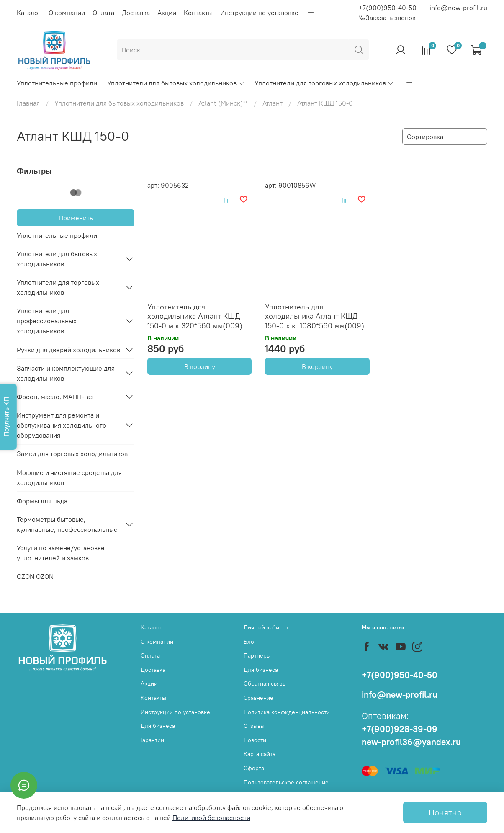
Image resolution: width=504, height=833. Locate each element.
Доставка (136, 13)
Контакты (198, 13)
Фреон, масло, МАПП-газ (55, 397)
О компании (67, 13)
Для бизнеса (158, 726)
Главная (28, 103)
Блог (250, 642)
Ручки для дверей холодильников (68, 350)
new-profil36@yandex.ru (411, 742)
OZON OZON (35, 576)
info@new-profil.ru (458, 8)
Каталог (29, 13)
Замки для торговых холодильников (72, 454)
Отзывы (254, 726)
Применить (76, 218)
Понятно (445, 812)
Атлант (273, 103)
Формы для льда (42, 501)
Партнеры (257, 655)
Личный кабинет (266, 627)
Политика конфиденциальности (287, 712)
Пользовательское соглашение (286, 782)
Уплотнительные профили (57, 83)
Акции (167, 13)
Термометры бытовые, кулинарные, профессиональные (67, 524)
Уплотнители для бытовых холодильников (176, 83)
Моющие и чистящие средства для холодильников (69, 477)
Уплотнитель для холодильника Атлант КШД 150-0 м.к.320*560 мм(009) (195, 316)
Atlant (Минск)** (223, 103)
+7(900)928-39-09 (400, 729)
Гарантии (152, 740)
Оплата (103, 13)
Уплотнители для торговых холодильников (324, 83)
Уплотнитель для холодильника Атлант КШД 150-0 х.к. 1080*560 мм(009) (315, 316)
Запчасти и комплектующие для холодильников (66, 373)
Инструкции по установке (259, 13)
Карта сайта (260, 754)
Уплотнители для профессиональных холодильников (47, 321)
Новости (255, 740)
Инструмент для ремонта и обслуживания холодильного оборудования (62, 425)
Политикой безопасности (211, 818)
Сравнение (258, 698)
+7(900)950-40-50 (388, 8)
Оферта (254, 768)
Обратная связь (265, 683)
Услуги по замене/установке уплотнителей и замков (61, 553)
